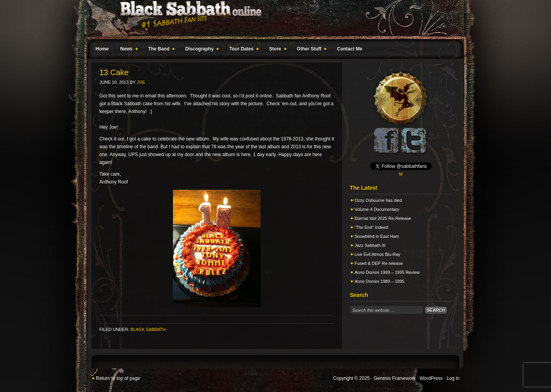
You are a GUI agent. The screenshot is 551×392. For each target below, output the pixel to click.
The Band (160, 50)
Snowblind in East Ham (377, 236)
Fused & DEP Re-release (379, 263)
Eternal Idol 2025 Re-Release (383, 218)
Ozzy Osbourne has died (378, 200)
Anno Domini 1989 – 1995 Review (387, 272)
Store (276, 50)
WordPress (431, 378)
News (127, 50)
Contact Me (350, 49)
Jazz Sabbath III (370, 245)
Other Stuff (310, 50)
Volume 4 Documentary (377, 209)
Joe (141, 82)
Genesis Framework (395, 378)
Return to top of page (118, 378)
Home (102, 49)
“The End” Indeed (371, 227)
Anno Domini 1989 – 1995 (379, 281)
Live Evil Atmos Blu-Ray (377, 254)
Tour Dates (242, 50)
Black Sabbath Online (272, 20)
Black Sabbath (148, 329)
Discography (200, 50)
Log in (453, 378)
